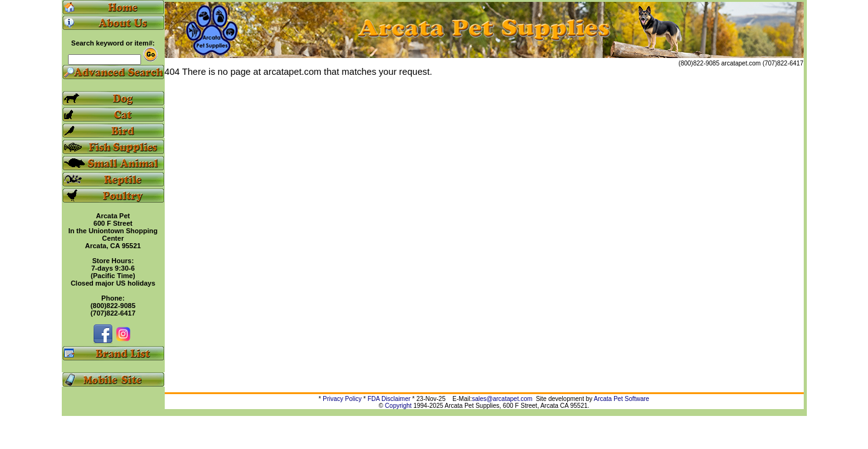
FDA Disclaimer (389, 399)
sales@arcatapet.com (502, 399)
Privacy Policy (342, 399)
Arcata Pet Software (622, 399)
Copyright (398, 406)
